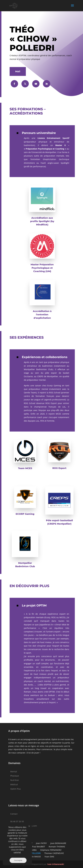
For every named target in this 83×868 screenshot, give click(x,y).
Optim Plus (16, 789)
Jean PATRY (41, 843)
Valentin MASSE (33, 857)
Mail (18, 71)
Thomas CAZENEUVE (54, 853)
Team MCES (25, 468)
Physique (15, 776)
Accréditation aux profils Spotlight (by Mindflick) (42, 221)
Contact (14, 814)
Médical (14, 784)
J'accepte (18, 860)
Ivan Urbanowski (56, 864)
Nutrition (15, 780)
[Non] (29, 826)
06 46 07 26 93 (17, 821)
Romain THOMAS (57, 847)
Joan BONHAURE (58, 843)
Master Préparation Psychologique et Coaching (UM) (42, 268)
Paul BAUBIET (39, 847)
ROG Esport (59, 468)
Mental (14, 772)
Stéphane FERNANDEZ (51, 850)
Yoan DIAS (49, 857)
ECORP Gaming (25, 514)
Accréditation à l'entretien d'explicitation (42, 315)
